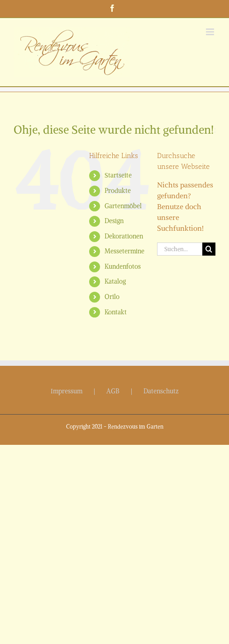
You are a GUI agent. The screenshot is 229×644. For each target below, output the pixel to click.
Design (114, 221)
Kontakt (116, 312)
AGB (113, 391)
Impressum (67, 391)
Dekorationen (124, 236)
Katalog (115, 281)
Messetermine (124, 251)
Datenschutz (161, 391)
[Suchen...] (180, 249)
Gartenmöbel (123, 206)
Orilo (112, 297)
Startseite (118, 175)
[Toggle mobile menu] (211, 32)
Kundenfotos (123, 266)
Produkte (118, 191)
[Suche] (209, 249)
